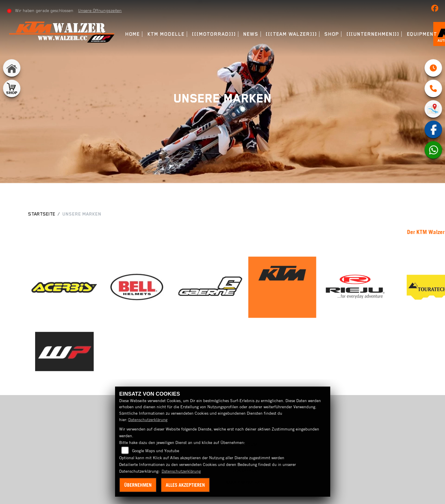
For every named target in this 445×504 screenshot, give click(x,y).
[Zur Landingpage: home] (12, 68)
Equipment (422, 34)
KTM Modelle (166, 34)
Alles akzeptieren (185, 485)
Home (133, 34)
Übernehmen (138, 485)
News (251, 34)
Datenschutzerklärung (148, 420)
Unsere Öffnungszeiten (100, 11)
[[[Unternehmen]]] (373, 34)
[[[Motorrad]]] (214, 34)
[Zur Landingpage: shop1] (12, 88)
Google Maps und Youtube (156, 451)
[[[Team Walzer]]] (291, 34)
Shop (332, 34)
